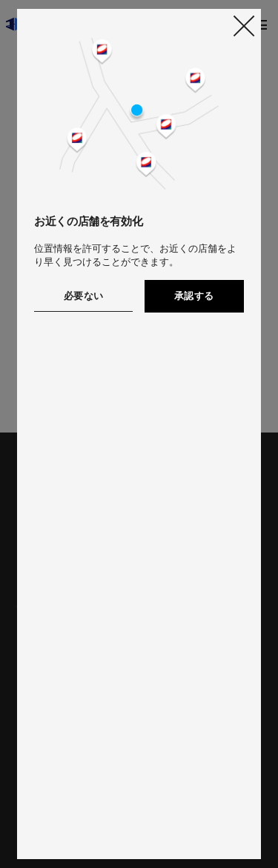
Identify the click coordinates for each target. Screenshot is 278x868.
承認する (194, 296)
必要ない (84, 296)
